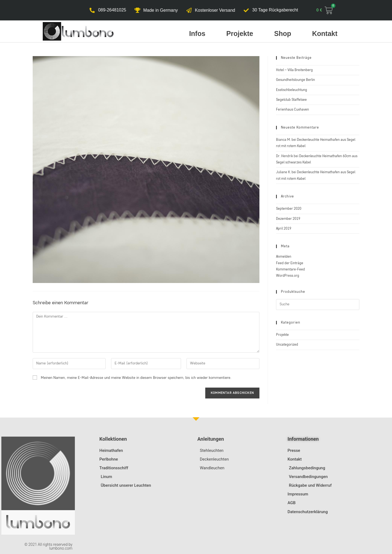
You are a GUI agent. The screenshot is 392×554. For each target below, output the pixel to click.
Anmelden (284, 257)
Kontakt (325, 34)
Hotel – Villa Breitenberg (294, 70)
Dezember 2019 (288, 219)
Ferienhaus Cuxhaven (293, 110)
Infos (197, 34)
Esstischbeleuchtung (292, 90)
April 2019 (284, 229)
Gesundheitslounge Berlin (295, 80)
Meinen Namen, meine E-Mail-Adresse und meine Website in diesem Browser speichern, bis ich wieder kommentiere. (136, 378)
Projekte (240, 34)
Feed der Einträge (290, 263)
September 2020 (289, 209)
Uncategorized (287, 345)
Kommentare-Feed (290, 270)
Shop (283, 34)
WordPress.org (288, 276)
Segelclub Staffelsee (291, 100)
